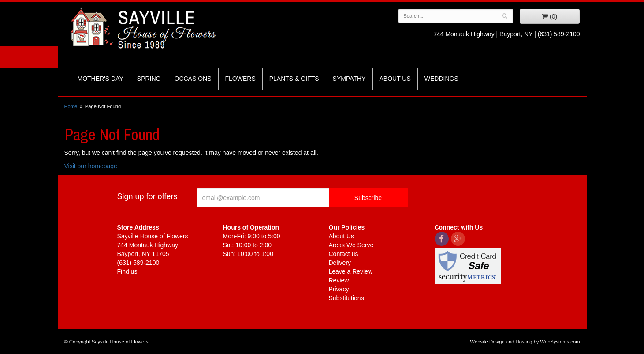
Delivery (340, 263)
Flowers (240, 79)
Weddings (441, 79)
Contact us (344, 254)
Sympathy (349, 79)
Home (71, 106)
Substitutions (346, 298)
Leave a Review (351, 271)
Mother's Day (101, 79)
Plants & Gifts (294, 79)
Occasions (193, 79)
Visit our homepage (91, 166)
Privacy (339, 289)
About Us (395, 79)
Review (339, 280)
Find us (127, 271)
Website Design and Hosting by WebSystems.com (525, 342)
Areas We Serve (351, 245)
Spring (149, 79)
